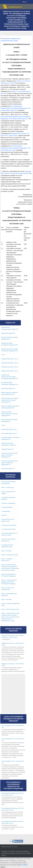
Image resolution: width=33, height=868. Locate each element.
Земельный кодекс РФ (8, 388)
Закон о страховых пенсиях (10, 555)
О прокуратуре (6, 511)
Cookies (25, 865)
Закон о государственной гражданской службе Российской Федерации (9, 582)
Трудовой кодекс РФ (7, 449)
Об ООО (4, 515)
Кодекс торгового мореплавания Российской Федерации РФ (9, 414)
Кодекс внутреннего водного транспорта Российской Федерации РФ (10, 400)
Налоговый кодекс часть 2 (9, 433)
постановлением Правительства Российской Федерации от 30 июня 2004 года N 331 (16, 148)
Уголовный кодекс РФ (8, 469)
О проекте (4, 851)
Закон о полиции (6, 551)
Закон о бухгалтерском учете (10, 609)
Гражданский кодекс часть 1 (10, 359)
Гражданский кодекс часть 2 (10, 363)
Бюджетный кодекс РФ (8, 333)
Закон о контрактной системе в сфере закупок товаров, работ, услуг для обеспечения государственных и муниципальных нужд (10, 617)
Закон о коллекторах (8, 487)
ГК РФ (3, 355)
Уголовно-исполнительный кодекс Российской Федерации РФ (9, 455)
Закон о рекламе (6, 599)
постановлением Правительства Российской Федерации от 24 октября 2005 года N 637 (16, 108)
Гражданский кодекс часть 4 (10, 371)
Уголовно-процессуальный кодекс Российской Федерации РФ (9, 463)
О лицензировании (7, 507)
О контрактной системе (8, 529)
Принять (3, 867)
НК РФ (3, 425)
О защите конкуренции (8, 503)
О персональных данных (9, 525)
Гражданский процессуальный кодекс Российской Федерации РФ (10, 377)
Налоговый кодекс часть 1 (9, 429)
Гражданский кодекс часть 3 (10, 367)
